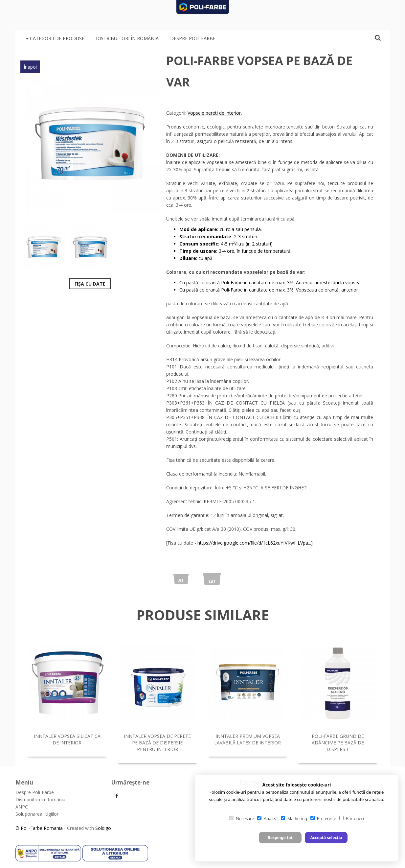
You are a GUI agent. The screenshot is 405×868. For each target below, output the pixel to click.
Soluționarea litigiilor (37, 814)
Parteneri (351, 818)
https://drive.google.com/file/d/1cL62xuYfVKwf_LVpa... (254, 543)
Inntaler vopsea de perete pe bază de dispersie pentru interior (157, 743)
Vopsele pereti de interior (214, 113)
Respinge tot (280, 838)
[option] (90, 144)
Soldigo (103, 828)
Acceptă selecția (326, 838)
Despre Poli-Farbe (193, 38)
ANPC (22, 807)
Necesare (242, 818)
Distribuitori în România (127, 38)
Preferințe (323, 818)
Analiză (267, 818)
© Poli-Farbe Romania (39, 828)
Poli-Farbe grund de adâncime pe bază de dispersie (338, 743)
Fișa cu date (90, 284)
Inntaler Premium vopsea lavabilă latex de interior (247, 739)
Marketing (294, 818)
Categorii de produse (55, 38)
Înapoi (30, 67)
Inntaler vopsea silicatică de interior (67, 739)
